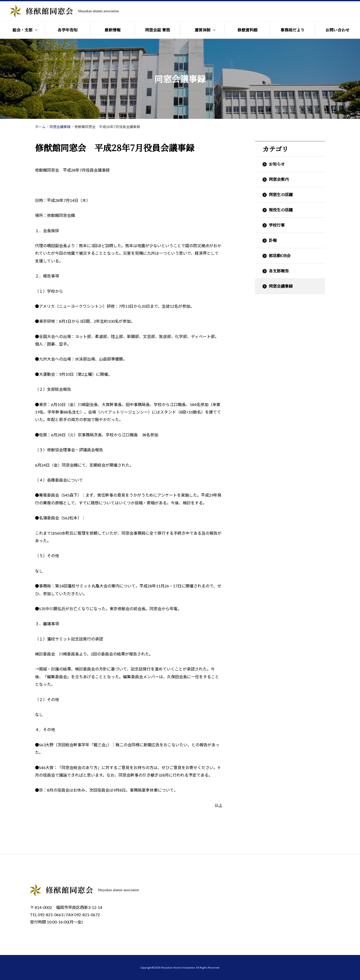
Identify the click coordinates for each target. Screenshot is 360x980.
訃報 (273, 240)
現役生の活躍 (281, 210)
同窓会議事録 (281, 286)
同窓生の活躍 (281, 195)
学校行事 (277, 225)
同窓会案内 (279, 179)
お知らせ (277, 164)
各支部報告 (279, 271)
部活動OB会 (280, 256)
